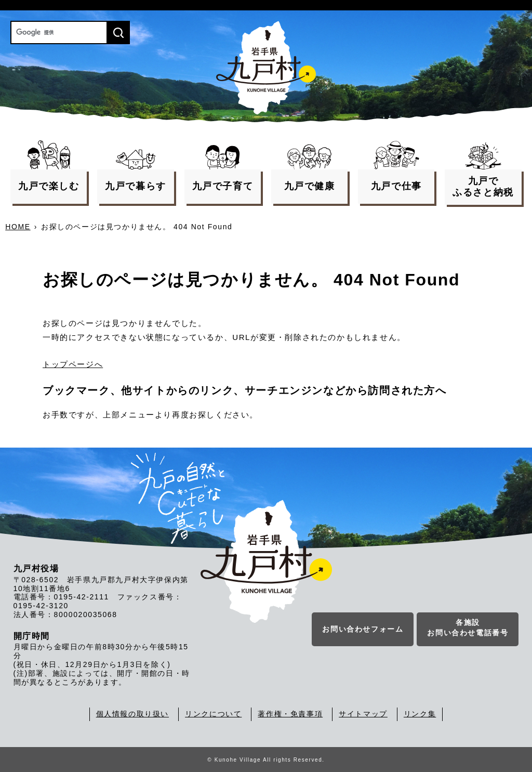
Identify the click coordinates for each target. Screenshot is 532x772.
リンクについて (213, 714)
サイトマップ (363, 714)
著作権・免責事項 (290, 714)
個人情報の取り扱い (132, 714)
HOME (18, 227)
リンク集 (420, 714)
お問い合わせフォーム (363, 629)
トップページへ (73, 364)
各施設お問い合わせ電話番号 (468, 627)
